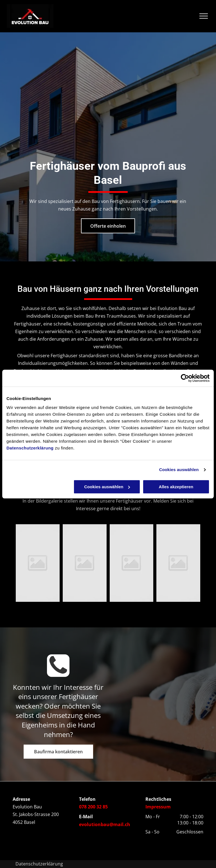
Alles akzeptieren (176, 487)
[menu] (204, 16)
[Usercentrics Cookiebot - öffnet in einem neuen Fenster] (185, 378)
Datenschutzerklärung (30, 448)
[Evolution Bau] (38, 563)
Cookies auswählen (179, 470)
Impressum (158, 807)
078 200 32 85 (93, 807)
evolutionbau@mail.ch (105, 824)
